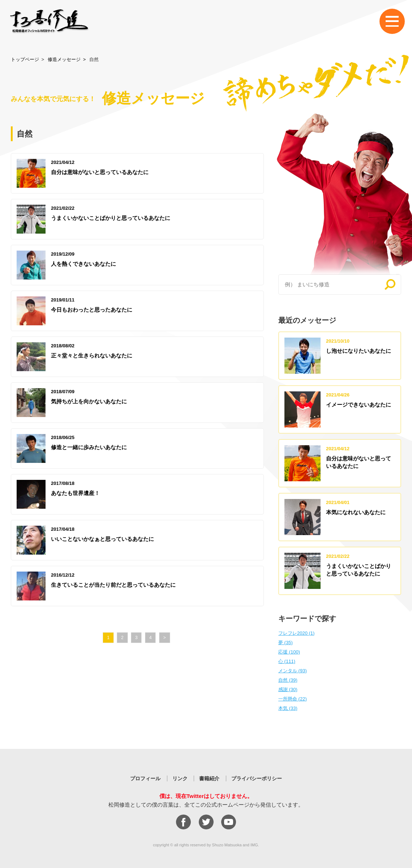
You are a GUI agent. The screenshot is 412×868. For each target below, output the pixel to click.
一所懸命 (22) (293, 699)
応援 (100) (289, 652)
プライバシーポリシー (257, 778)
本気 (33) (288, 708)
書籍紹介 (209, 778)
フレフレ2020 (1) (296, 633)
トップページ (25, 59)
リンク (180, 778)
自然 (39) (288, 680)
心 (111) (287, 661)
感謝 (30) (288, 689)
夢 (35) (286, 643)
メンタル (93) (293, 671)
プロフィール (145, 778)
